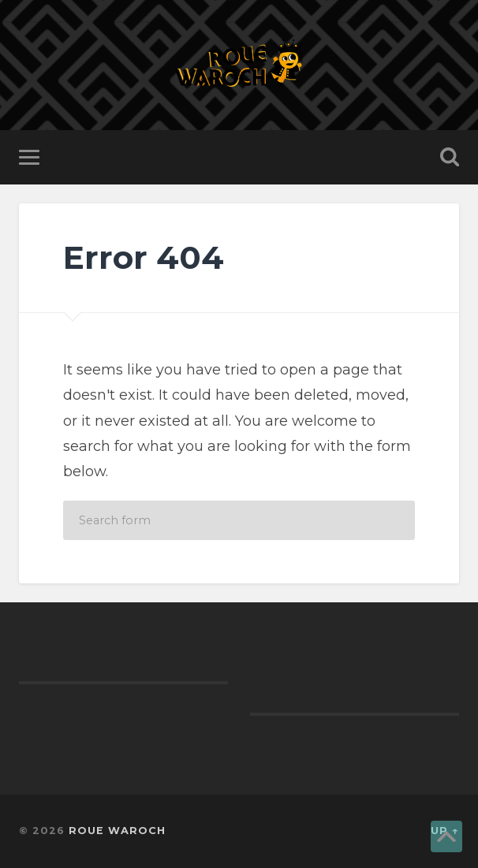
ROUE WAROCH (117, 831)
